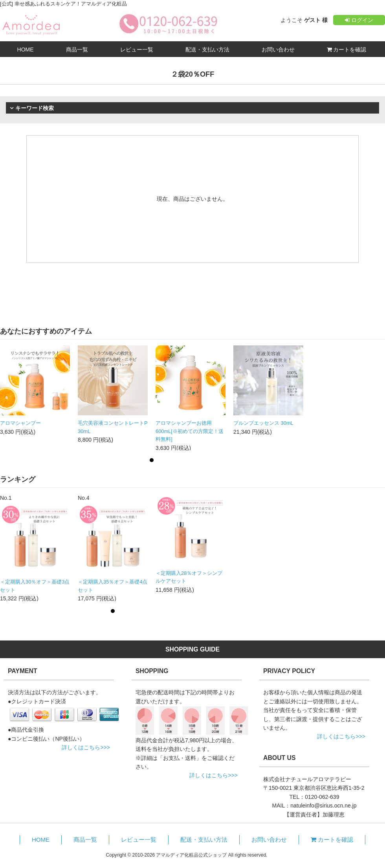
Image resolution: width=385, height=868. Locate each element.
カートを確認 (347, 50)
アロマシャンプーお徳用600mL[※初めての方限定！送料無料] (190, 431)
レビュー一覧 (137, 50)
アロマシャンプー (20, 423)
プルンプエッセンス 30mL (263, 423)
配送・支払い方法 (207, 50)
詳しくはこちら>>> (86, 747)
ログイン (359, 20)
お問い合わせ (278, 50)
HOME (26, 50)
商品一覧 (77, 50)
